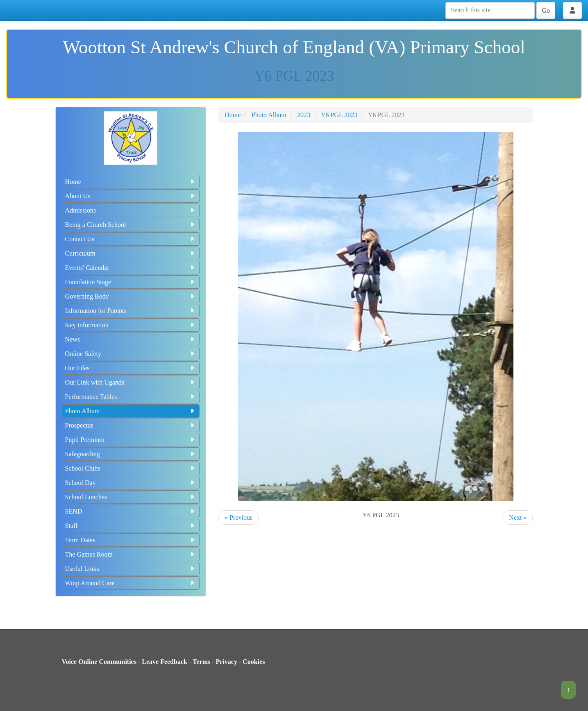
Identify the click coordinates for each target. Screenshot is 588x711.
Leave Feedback (165, 662)
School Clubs (131, 468)
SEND (131, 511)
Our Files (131, 368)
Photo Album (131, 411)
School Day (131, 483)
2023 (304, 115)
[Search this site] (490, 10)
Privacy (227, 662)
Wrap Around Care (131, 583)
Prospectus (131, 425)
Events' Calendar (131, 268)
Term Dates (131, 540)
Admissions (131, 210)
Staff (131, 526)
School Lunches (131, 497)
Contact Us (131, 239)
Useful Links (131, 569)
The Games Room (131, 554)
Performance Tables (131, 397)
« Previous (238, 517)
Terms (201, 662)
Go (546, 10)
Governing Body (131, 296)
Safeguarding (131, 454)
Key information (131, 325)
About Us (131, 196)
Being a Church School (131, 225)
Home (131, 182)
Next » (518, 517)
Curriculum (131, 253)
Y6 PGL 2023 (339, 115)
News (131, 339)
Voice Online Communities (99, 662)
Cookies (254, 662)
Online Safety (131, 354)
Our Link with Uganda (131, 382)
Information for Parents (131, 311)
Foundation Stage (131, 282)
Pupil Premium (131, 440)
